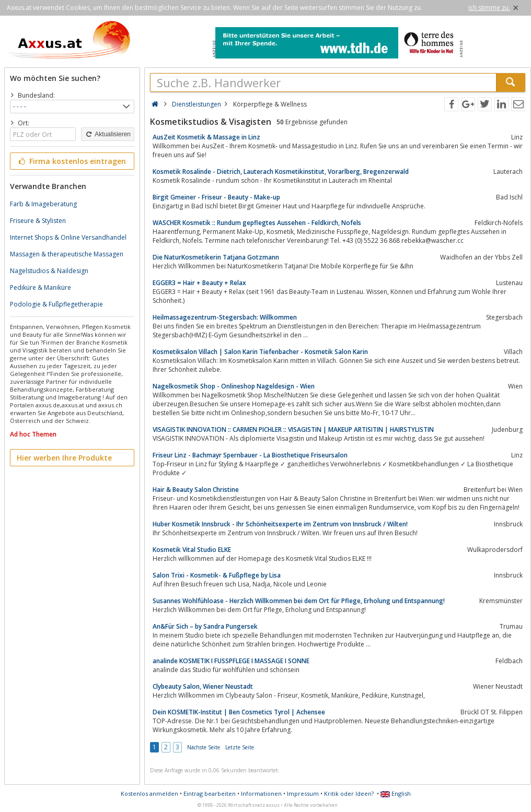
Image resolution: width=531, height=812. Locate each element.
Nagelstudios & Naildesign (49, 271)
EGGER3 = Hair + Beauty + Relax (199, 283)
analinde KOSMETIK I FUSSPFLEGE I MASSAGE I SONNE (231, 661)
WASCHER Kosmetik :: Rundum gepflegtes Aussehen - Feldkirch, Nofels (257, 223)
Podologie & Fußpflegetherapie (56, 304)
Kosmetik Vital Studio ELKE (192, 550)
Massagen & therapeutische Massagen (67, 254)
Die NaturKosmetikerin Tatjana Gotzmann (216, 257)
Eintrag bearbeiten (210, 793)
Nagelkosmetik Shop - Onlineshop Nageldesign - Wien (234, 386)
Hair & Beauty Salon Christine (196, 490)
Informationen (261, 793)
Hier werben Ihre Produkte (64, 458)
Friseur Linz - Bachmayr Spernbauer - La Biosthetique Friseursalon (250, 455)
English (396, 793)
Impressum (303, 793)
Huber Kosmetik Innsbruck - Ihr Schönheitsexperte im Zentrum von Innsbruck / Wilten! (280, 524)
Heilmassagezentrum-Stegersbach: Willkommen (225, 317)
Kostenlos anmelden (149, 793)
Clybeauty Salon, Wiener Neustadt (203, 686)
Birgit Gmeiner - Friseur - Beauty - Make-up (216, 197)
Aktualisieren (108, 134)
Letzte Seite (240, 747)
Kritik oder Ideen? (349, 793)
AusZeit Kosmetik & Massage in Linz (206, 137)
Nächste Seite (204, 747)
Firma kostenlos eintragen (71, 161)
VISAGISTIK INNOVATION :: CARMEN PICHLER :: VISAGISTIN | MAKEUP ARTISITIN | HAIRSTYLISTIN (293, 429)
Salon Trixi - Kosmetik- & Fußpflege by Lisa (217, 575)
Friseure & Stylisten (38, 221)
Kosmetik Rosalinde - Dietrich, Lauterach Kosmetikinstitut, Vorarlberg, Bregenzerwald (281, 172)
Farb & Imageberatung (43, 204)
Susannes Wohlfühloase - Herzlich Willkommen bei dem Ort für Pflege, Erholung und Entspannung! (299, 601)
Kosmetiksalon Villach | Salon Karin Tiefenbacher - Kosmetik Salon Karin (260, 352)
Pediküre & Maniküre (41, 287)
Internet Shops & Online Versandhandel (68, 237)
